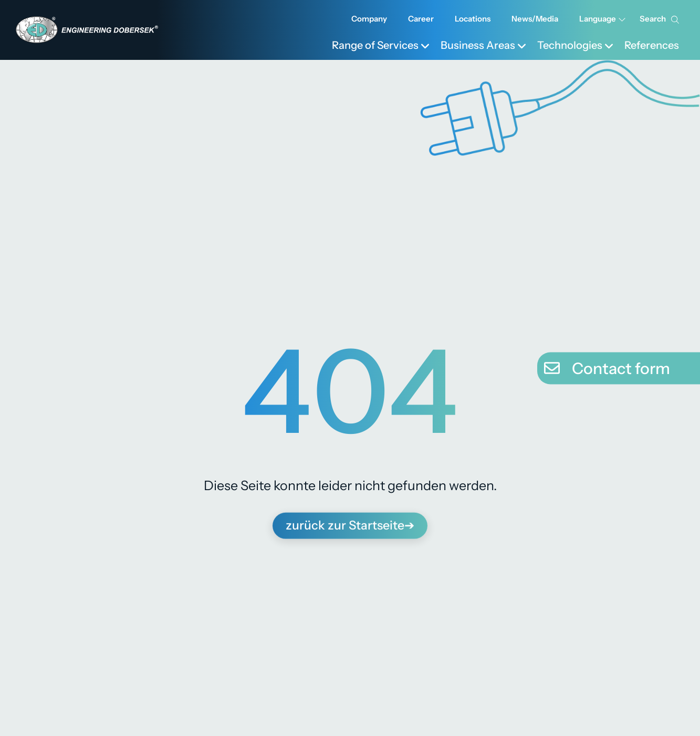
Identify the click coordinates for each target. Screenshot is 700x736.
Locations (473, 19)
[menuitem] (381, 44)
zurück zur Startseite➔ (350, 523)
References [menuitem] (652, 45)
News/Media (535, 19)
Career (421, 19)
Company (369, 19)
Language (603, 19)
